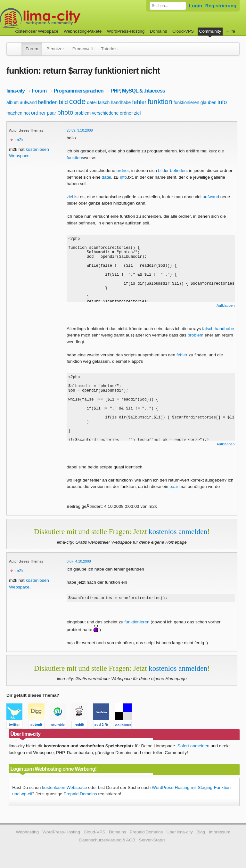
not (27, 113)
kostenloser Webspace (36, 31)
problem (83, 113)
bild (63, 102)
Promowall (82, 49)
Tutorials (109, 49)
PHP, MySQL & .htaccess (138, 91)
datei (92, 102)
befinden (48, 102)
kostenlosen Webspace (64, 788)
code (78, 101)
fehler (139, 102)
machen (14, 113)
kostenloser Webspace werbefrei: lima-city (64, 18)
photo (65, 112)
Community (210, 31)
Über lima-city (180, 833)
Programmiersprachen (79, 91)
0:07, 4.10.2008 (79, 561)
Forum (32, 49)
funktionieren (186, 102)
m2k (20, 140)
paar (52, 113)
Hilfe (231, 31)
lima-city (16, 91)
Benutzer (55, 49)
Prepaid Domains (80, 795)
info (222, 102)
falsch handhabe (115, 102)
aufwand (28, 102)
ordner (38, 113)
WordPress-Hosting (126, 31)
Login (196, 6)
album (12, 102)
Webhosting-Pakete (83, 31)
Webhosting (27, 833)
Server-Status (152, 841)
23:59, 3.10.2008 (80, 130)
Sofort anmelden (193, 747)
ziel (137, 113)
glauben (209, 102)
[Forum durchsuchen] (168, 6)
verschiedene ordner (112, 113)
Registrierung (221, 6)
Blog (201, 833)
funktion (160, 102)
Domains (159, 31)
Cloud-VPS (183, 31)
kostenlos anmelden (178, 531)
